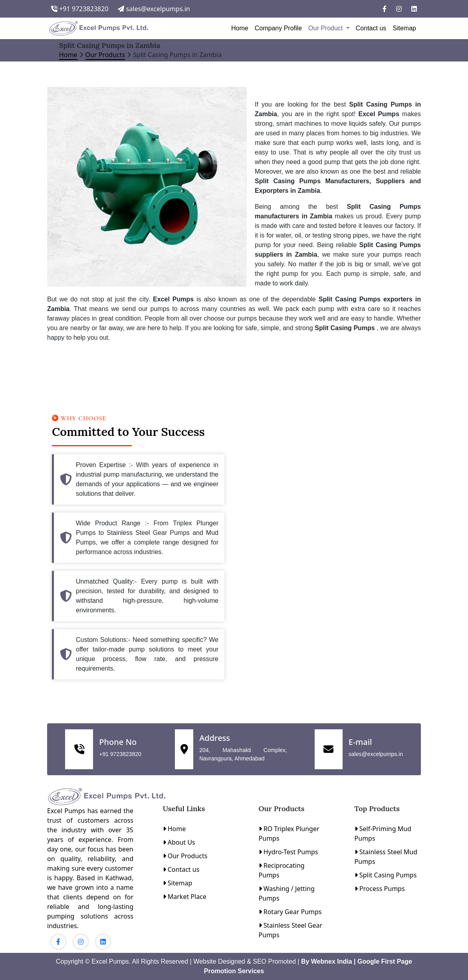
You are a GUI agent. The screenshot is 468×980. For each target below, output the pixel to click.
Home (240, 28)
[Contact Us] (329, 539)
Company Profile (278, 28)
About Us (179, 842)
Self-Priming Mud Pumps (383, 833)
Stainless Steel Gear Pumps (291, 930)
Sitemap (404, 28)
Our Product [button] (326, 28)
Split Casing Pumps (386, 875)
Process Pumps (380, 889)
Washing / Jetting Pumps (287, 893)
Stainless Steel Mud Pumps (386, 857)
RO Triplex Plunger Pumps (289, 833)
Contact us (371, 28)
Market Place (185, 897)
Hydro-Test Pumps (289, 852)
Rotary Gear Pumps (290, 912)
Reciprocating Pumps (282, 870)
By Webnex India (325, 961)
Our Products (105, 55)
